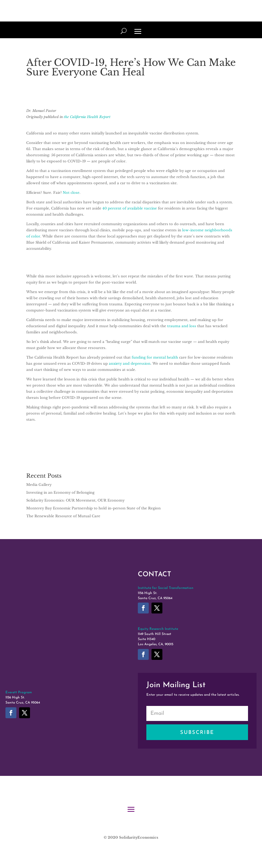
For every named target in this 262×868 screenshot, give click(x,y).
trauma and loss (182, 326)
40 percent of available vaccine (130, 208)
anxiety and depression (130, 364)
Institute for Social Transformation (166, 588)
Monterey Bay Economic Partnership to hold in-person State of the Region (93, 508)
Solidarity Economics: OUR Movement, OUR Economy (75, 500)
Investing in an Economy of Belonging (60, 493)
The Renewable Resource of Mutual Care (63, 516)
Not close (71, 193)
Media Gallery (39, 485)
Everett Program (19, 692)
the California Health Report (87, 117)
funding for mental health (155, 357)
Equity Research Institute (158, 629)
